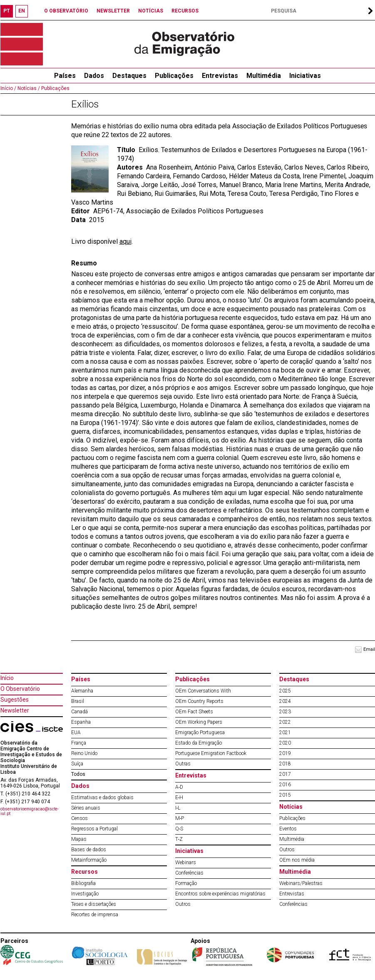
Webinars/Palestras (301, 883)
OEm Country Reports (199, 701)
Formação (186, 883)
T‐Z (179, 839)
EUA (76, 732)
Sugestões (15, 700)
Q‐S (179, 829)
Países (81, 679)
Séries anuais (86, 808)
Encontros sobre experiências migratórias (220, 894)
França (79, 743)
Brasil (78, 701)
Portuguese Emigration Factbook (211, 753)
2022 (285, 722)
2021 (285, 732)
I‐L (178, 808)
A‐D (179, 787)
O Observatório (20, 689)
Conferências (189, 873)
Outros (183, 904)
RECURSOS (185, 11)
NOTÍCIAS (151, 11)
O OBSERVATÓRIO (66, 11)
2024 (285, 701)
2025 (285, 691)
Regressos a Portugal (94, 829)
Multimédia (264, 76)
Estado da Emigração (199, 743)
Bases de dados (89, 850)
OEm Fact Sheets (194, 712)
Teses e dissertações (94, 904)
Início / (8, 88)
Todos (78, 774)
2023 (285, 712)
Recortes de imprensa (95, 915)
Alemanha (82, 691)
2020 (285, 743)
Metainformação (89, 860)
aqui (125, 241)
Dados (94, 76)
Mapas (79, 839)
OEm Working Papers (199, 722)
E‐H (179, 797)
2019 (285, 753)
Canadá (79, 712)
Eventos (288, 829)
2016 (285, 785)
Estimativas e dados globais (102, 797)
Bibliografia (83, 883)
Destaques (129, 76)
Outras (183, 764)
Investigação (85, 894)
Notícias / (28, 88)
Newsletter (15, 710)
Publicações (174, 76)
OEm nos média (297, 860)
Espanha (81, 722)
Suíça (77, 764)
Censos (79, 818)
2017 (285, 774)
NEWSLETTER (113, 11)
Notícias (291, 807)
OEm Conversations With (203, 691)
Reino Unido (84, 753)
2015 (285, 795)
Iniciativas (305, 76)
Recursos (84, 872)
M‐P (180, 818)
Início (7, 678)
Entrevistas (220, 76)
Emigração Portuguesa (200, 732)
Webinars (186, 862)
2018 (285, 764)
